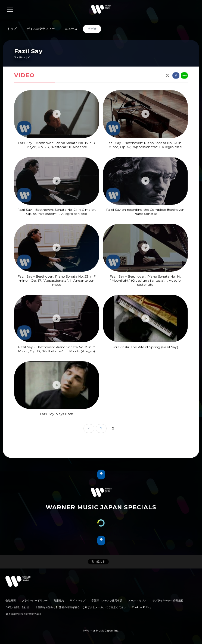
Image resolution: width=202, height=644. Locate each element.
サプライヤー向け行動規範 (168, 595)
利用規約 (59, 595)
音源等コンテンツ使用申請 (107, 595)
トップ (12, 29)
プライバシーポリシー (35, 595)
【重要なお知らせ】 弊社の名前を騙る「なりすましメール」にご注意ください (81, 602)
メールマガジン (137, 595)
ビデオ (92, 29)
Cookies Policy (142, 602)
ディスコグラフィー (41, 29)
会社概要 (11, 595)
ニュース (71, 29)
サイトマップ (78, 595)
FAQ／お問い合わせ (17, 602)
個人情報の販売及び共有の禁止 (24, 609)
